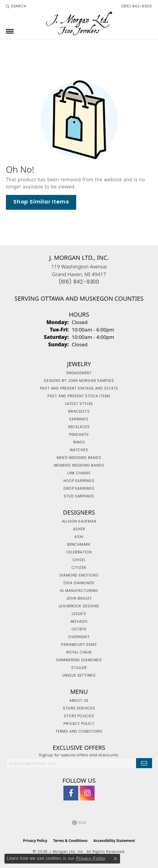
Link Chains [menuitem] (79, 473)
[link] (136, 7)
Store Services (79, 709)
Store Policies (79, 716)
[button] (16, 7)
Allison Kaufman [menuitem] (79, 522)
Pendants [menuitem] (79, 435)
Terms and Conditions (79, 732)
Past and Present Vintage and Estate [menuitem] (79, 389)
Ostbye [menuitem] (79, 630)
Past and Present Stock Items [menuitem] (79, 396)
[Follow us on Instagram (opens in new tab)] (87, 793)
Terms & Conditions (70, 841)
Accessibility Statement (114, 841)
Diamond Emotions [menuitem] (79, 576)
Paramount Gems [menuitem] (79, 645)
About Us (79, 701)
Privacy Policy (79, 724)
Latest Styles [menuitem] (79, 404)
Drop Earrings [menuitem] (79, 489)
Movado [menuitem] (79, 622)
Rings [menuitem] (79, 443)
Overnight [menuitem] (79, 637)
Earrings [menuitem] (79, 419)
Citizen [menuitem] (79, 568)
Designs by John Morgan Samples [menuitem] (79, 381)
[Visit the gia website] (79, 823)
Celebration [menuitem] (79, 552)
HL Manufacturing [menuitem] (79, 591)
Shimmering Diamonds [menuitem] (79, 660)
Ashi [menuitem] (79, 537)
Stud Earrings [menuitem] (79, 497)
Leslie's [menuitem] (79, 614)
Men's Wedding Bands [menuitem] (79, 458)
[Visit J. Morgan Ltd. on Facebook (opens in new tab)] (71, 793)
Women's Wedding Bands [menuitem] (79, 466)
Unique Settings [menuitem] (79, 676)
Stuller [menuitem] (79, 668)
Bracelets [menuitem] (79, 412)
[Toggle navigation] (10, 31)
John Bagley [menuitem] (79, 599)
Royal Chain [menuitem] (79, 653)
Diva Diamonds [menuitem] (79, 583)
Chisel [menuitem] (79, 560)
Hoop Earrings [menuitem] (79, 481)
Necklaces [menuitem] (79, 427)
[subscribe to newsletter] (144, 763)
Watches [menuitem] (79, 450)
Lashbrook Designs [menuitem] (79, 606)
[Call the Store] (79, 282)
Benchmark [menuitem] (79, 545)
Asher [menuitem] (79, 529)
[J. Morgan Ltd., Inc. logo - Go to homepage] (79, 24)
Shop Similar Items (41, 202)
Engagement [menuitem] (79, 373)
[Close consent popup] (115, 859)
